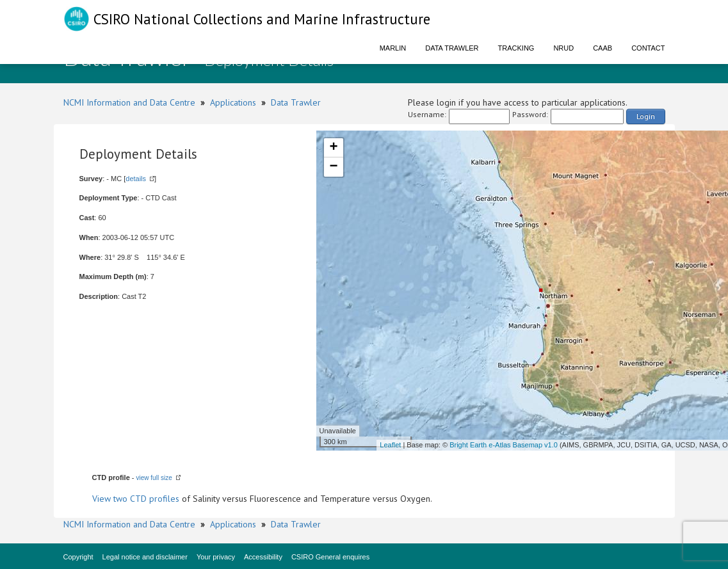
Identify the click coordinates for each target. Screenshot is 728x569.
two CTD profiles (146, 499)
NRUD (563, 48)
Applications (233, 102)
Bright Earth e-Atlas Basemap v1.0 (504, 445)
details (136, 179)
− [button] (333, 167)
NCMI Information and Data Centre (129, 102)
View (103, 499)
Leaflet (390, 445)
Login (646, 116)
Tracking (516, 48)
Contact (648, 48)
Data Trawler (452, 48)
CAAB (603, 48)
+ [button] (333, 148)
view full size (154, 478)
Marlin (393, 48)
